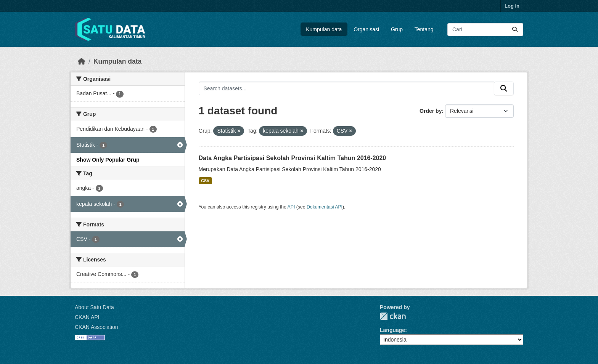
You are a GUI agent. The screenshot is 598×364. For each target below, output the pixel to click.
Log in (512, 6)
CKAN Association (96, 327)
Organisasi (366, 29)
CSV (205, 181)
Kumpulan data (324, 29)
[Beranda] (82, 61)
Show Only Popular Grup (108, 160)
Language (392, 330)
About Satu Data (94, 307)
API (291, 207)
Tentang (424, 29)
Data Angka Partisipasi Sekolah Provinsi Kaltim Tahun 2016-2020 (293, 158)
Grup (397, 29)
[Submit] (515, 30)
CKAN (393, 316)
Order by (431, 111)
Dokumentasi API (325, 207)
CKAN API (87, 317)
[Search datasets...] (485, 30)
